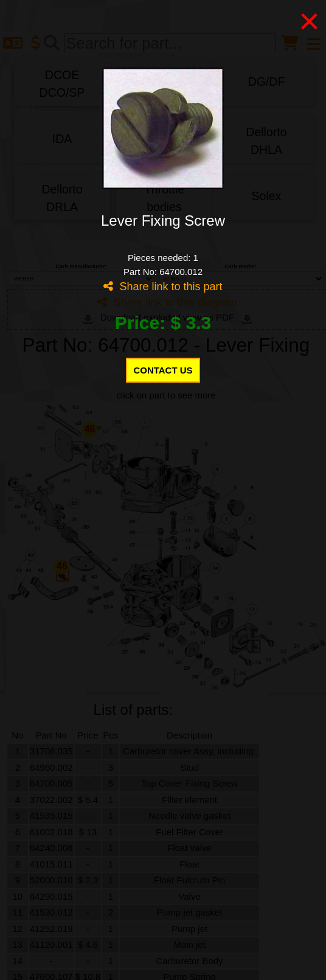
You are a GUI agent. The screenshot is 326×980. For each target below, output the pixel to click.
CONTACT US (163, 370)
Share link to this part (163, 287)
